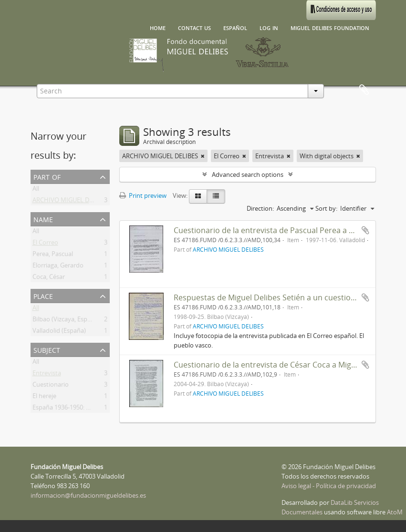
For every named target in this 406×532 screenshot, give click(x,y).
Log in (269, 27)
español (235, 27)
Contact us (194, 27)
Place (43, 295)
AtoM (395, 512)
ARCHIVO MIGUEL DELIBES (70, 202)
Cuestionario (51, 386)
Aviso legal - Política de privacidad (329, 486)
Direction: (260, 208)
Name (43, 219)
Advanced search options (248, 174)
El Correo (45, 244)
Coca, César (49, 278)
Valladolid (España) (59, 332)
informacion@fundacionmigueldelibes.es (88, 495)
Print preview (143, 195)
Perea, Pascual (53, 256)
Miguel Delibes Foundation (330, 27)
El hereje (44, 398)
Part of (47, 176)
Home (158, 27)
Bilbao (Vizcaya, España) (66, 321)
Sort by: (326, 208)
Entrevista (47, 375)
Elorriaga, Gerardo (58, 267)
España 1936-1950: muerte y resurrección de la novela (108, 409)
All (36, 190)
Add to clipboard (365, 230)
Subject (47, 349)
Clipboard (364, 90)
